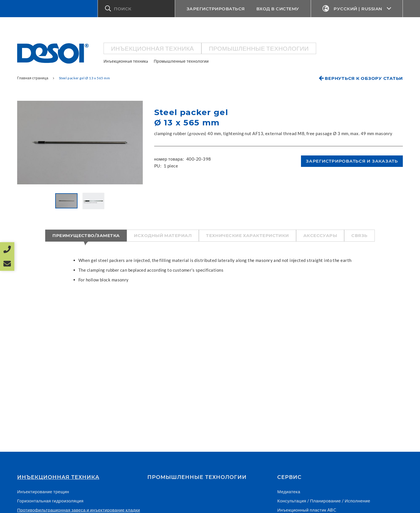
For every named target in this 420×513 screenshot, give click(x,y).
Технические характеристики (247, 235)
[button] (136, 9)
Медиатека (289, 492)
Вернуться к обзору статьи (364, 78)
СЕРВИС (289, 477)
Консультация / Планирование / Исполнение (324, 501)
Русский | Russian (357, 9)
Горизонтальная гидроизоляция (50, 501)
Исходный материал (163, 235)
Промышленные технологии (259, 48)
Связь (359, 235)
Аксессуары (320, 235)
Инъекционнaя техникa (152, 48)
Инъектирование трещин (43, 492)
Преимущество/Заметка (86, 235)
